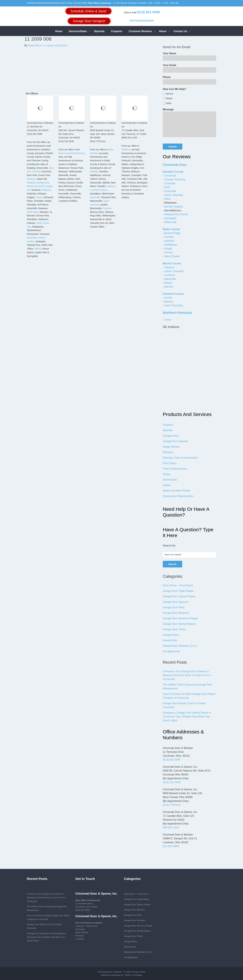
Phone (167, 77)
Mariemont (32, 186)
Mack (167, 199)
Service (169, 94)
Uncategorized (171, 651)
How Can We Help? (175, 89)
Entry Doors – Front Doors (178, 585)
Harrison (31, 179)
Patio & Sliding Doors (175, 469)
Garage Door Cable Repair (178, 591)
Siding (166, 474)
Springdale (171, 218)
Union (168, 320)
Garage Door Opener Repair (179, 596)
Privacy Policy (139, 972)
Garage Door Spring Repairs (179, 624)
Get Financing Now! (142, 21)
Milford (38, 249)
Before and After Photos (177, 491)
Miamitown (32, 238)
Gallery (167, 485)
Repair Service (171, 447)
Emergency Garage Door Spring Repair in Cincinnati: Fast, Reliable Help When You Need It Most (187, 717)
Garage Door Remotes (176, 613)
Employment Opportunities (178, 496)
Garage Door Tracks (174, 629)
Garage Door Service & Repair (180, 618)
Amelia (168, 298)
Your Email (169, 65)
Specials (168, 430)
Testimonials (170, 480)
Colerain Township (175, 179)
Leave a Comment (57, 45)
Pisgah (168, 249)
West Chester (172, 256)
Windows (168, 452)
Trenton (169, 252)
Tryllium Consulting (133, 975)
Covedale (170, 183)
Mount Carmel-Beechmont (72, 153)
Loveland (95, 190)
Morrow (169, 287)
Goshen (107, 208)
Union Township (174, 305)
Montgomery (42, 183)
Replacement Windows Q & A (180, 646)
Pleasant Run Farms (176, 214)
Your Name (169, 53)
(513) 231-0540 (172, 782)
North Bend (33, 212)
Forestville (170, 191)
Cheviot (36, 171)
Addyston (46, 190)
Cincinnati (170, 176)
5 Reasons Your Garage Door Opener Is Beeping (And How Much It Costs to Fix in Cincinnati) (187, 675)
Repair (169, 98)
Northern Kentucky (177, 313)
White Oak (170, 222)
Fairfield (94, 171)
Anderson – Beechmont (86, 926)
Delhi (39, 223)
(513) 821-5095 (80, 3)
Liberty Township (174, 271)
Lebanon (111, 186)
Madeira (31, 183)
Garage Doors (171, 436)
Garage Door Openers (176, 441)
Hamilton (169, 241)
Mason (104, 190)
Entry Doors (170, 463)
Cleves (39, 197)
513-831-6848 (171, 846)
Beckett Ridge (172, 233)
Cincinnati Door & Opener (110, 972)
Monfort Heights (174, 207)
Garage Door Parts (174, 607)
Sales (168, 103)
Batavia (169, 302)
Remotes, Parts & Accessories (180, 458)
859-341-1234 (171, 827)
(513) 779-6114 (172, 805)
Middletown (171, 245)
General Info (170, 640)
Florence (126, 150)
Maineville (95, 197)
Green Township (174, 195)
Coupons (168, 425)
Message (168, 109)
